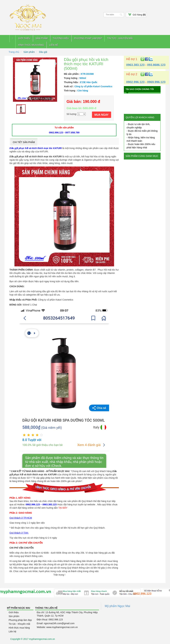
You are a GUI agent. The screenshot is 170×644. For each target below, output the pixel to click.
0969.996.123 (156, 82)
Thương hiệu (61, 38)
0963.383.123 (135, 65)
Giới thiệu (24, 38)
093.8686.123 (156, 65)
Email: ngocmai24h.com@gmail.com (56, 623)
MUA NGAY (102, 115)
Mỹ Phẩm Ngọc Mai (19, 608)
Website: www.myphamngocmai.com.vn (57, 627)
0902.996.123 (135, 82)
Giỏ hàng (139, 15)
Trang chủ (14, 52)
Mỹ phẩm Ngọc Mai (117, 606)
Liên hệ (54, 45)
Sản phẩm (42, 38)
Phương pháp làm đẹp (88, 38)
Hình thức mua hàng (31, 45)
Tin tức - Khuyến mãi (120, 38)
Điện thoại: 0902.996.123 (50, 620)
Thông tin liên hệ (46, 608)
